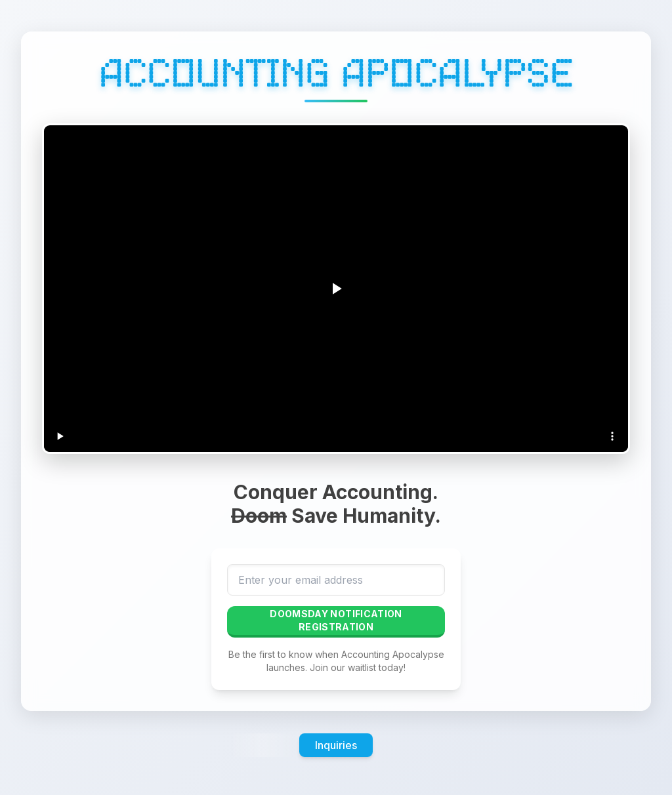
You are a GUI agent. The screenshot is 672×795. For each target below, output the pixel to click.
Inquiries (336, 745)
